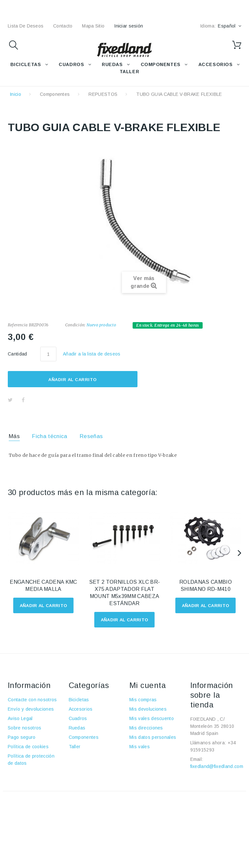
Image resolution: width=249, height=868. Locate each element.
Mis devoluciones (148, 709)
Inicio (15, 94)
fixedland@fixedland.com (217, 766)
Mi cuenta (148, 685)
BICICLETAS (26, 64)
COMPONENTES (161, 64)
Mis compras (143, 700)
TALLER (129, 72)
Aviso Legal (20, 718)
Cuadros (78, 718)
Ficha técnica (50, 436)
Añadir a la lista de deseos (92, 354)
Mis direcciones (146, 728)
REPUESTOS (103, 94)
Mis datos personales (153, 737)
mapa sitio (93, 26)
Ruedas (77, 728)
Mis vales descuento (152, 718)
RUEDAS (112, 64)
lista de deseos (26, 26)
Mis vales (140, 747)
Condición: (75, 325)
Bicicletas (79, 700)
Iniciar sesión (129, 26)
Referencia (18, 325)
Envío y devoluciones (31, 709)
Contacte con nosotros (32, 700)
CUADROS (71, 64)
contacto (63, 26)
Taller (75, 747)
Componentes (55, 94)
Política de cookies (28, 747)
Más (14, 436)
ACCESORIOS (216, 64)
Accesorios (81, 709)
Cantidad (18, 354)
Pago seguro (22, 737)
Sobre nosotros (24, 728)
